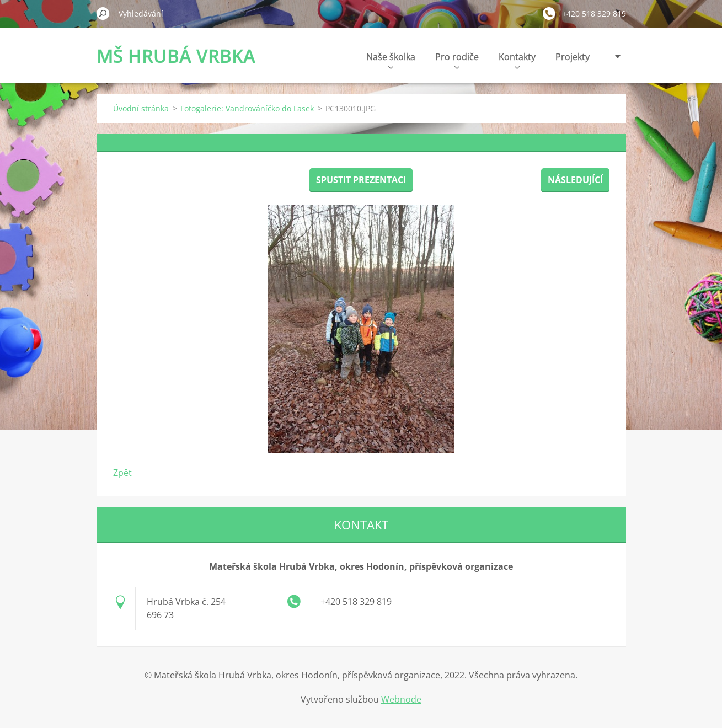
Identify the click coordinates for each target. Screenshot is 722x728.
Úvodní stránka (141, 108)
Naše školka (391, 60)
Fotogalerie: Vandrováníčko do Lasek (247, 108)
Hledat (103, 13)
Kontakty (517, 60)
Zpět (122, 473)
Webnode (401, 699)
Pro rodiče (457, 60)
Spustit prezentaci (361, 180)
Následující (575, 180)
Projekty (573, 57)
